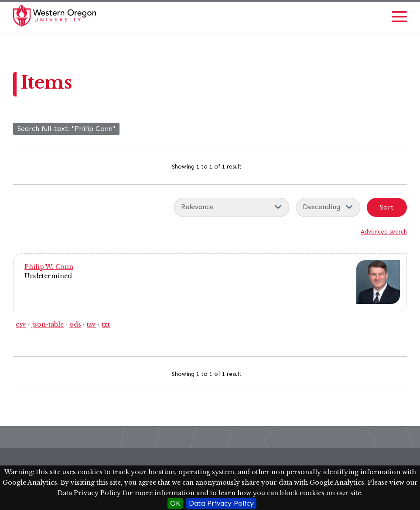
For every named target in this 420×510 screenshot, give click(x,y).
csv (21, 324)
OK (175, 503)
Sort (387, 207)
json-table (48, 324)
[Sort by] (232, 207)
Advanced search (384, 232)
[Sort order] (328, 207)
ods (75, 324)
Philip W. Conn (49, 267)
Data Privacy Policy (221, 503)
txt (106, 324)
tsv (91, 324)
